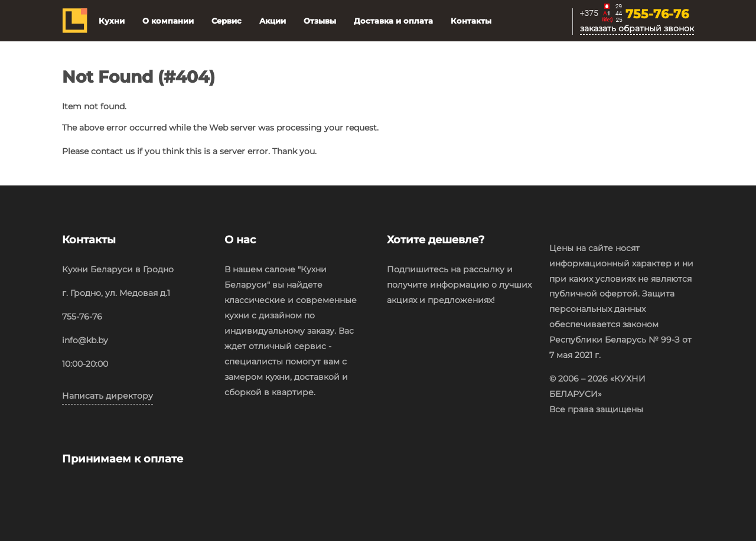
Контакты (471, 21)
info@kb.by (85, 340)
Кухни (112, 21)
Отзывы (320, 21)
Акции (273, 21)
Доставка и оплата (393, 21)
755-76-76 (657, 15)
